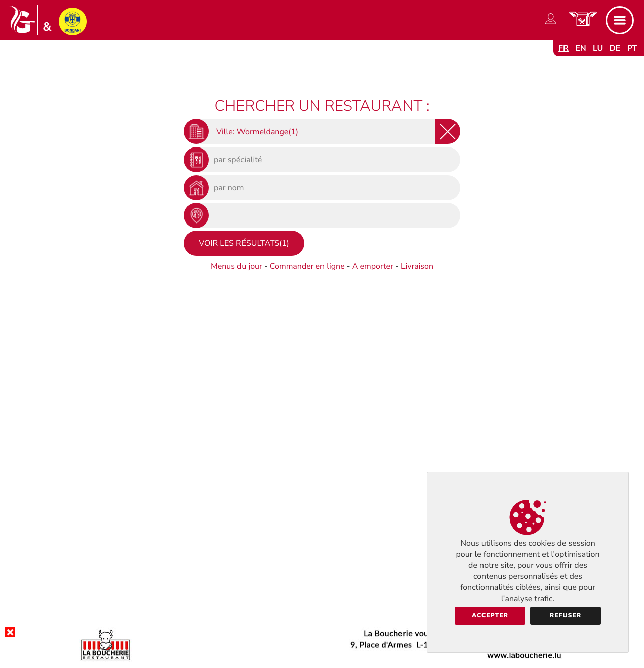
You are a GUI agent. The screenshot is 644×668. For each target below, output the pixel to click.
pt (632, 48)
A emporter (373, 266)
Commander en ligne (307, 266)
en (581, 48)
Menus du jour (236, 266)
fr (563, 48)
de (615, 48)
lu (598, 48)
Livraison (417, 266)
